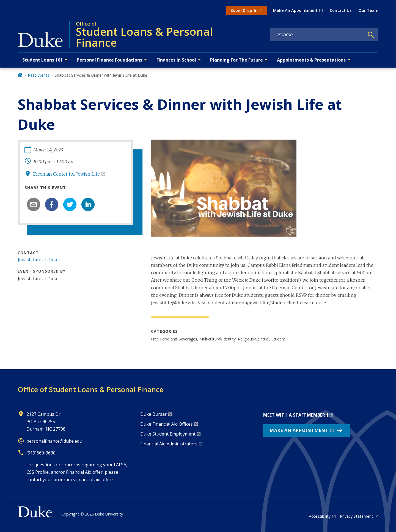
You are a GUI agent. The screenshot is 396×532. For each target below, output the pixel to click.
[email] (34, 204)
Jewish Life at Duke (38, 260)
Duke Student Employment (168, 434)
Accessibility (320, 516)
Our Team (368, 10)
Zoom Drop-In (244, 10)
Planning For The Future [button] (237, 60)
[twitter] (70, 204)
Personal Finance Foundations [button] (109, 60)
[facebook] (52, 204)
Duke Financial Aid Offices (167, 424)
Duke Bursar (153, 414)
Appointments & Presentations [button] (311, 60)
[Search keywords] (317, 35)
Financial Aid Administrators (169, 444)
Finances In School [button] (176, 60)
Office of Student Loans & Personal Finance (90, 389)
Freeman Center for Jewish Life (67, 174)
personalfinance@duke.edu (54, 441)
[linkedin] (88, 204)
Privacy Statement (357, 516)
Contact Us (341, 10)
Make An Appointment (295, 10)
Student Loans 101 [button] (42, 60)
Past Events (38, 75)
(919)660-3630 (41, 453)
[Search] (371, 35)
